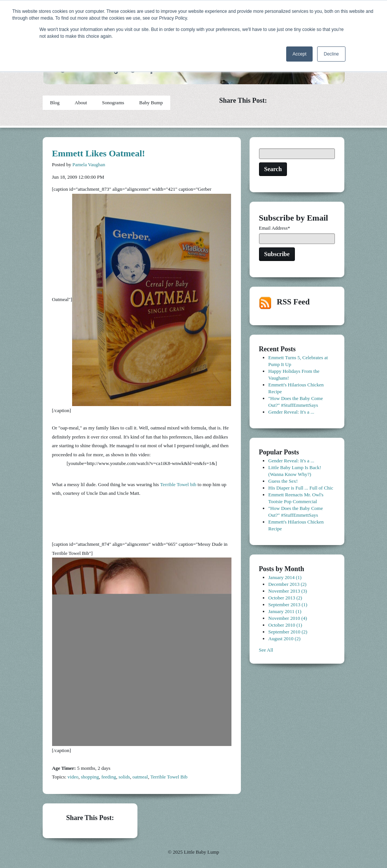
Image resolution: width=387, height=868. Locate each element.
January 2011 (285, 611)
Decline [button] (331, 54)
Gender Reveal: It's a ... (291, 412)
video (73, 777)
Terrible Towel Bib (169, 777)
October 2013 (285, 598)
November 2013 (288, 591)
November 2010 (288, 618)
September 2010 (288, 632)
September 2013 (288, 605)
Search (273, 169)
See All (266, 650)
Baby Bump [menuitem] (151, 103)
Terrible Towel (174, 484)
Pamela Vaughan (89, 164)
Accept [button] (300, 54)
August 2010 (284, 639)
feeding (109, 777)
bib (193, 484)
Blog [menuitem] (55, 103)
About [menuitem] (81, 103)
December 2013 (288, 584)
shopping (90, 777)
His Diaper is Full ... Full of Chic (301, 488)
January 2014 (285, 577)
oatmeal (140, 777)
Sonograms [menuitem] (113, 103)
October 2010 (285, 625)
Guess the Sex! (283, 481)
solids (124, 777)
